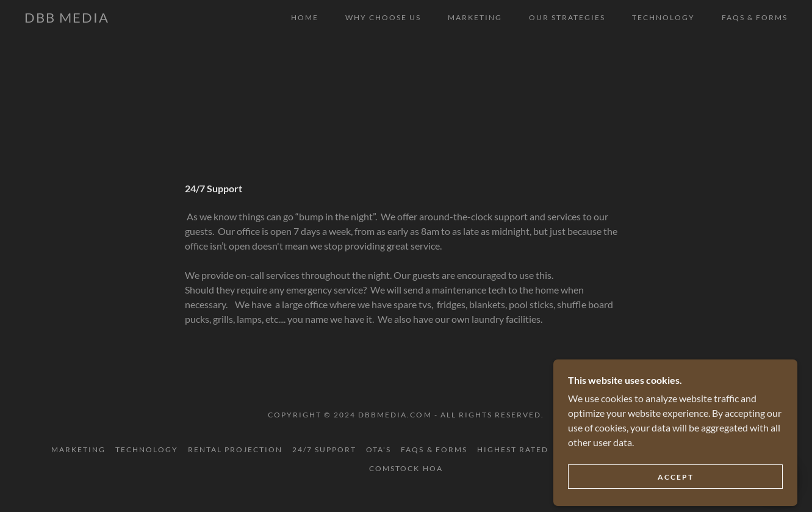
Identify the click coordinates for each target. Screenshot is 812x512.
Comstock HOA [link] (406, 468)
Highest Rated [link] (513, 449)
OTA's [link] (379, 449)
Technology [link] (663, 17)
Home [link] (305, 17)
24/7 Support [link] (324, 449)
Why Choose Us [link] (383, 17)
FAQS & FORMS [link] (755, 17)
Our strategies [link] (567, 17)
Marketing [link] (475, 17)
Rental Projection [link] (235, 449)
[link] (67, 19)
